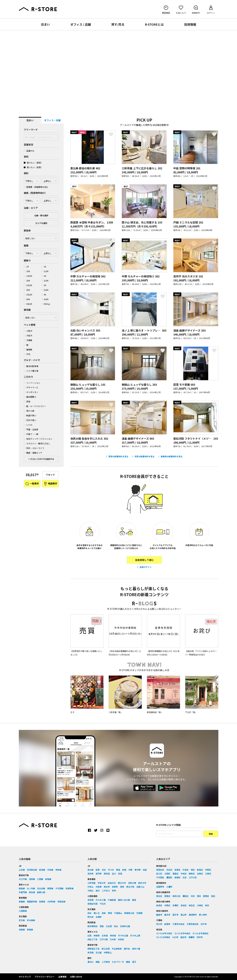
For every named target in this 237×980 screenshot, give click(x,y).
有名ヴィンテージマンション (38, 439)
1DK (27, 271)
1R (26, 267)
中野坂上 (108, 952)
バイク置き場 (31, 371)
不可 (27, 354)
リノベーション (32, 383)
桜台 (116, 926)
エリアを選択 (41, 223)
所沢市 (200, 937)
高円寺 (99, 874)
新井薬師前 (92, 926)
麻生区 (192, 905)
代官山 (90, 887)
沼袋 (102, 926)
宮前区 (184, 905)
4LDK (45, 299)
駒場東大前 (129, 913)
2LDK (45, 281)
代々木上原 (135, 935)
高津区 (159, 905)
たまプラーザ (118, 962)
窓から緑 (29, 411)
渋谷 (104, 870)
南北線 (32, 892)
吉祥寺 (90, 874)
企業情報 (62, 977)
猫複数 (28, 349)
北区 (185, 877)
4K (44, 294)
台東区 (200, 874)
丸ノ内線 (31, 888)
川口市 (175, 937)
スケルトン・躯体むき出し (37, 443)
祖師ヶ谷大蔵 (124, 900)
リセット (50, 475)
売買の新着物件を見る (145, 456)
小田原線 (23, 911)
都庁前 (127, 949)
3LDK (45, 290)
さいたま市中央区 (182, 933)
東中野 (138, 870)
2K (44, 276)
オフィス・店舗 (52, 120)
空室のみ (29, 151)
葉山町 (184, 915)
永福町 (99, 917)
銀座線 (22, 888)
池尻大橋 (132, 883)
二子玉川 (106, 890)
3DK (27, 290)
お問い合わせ (76, 977)
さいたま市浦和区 (200, 933)
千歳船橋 (112, 900)
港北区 (159, 896)
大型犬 (28, 335)
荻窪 (120, 874)
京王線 (22, 920)
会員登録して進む (144, 560)
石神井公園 (125, 926)
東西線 (50, 888)
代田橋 (139, 913)
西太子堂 (130, 887)
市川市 (159, 924)
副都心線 (41, 892)
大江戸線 (23, 879)
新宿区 (200, 870)
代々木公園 (123, 935)
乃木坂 (113, 939)
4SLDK (28, 304)
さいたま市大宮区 (164, 933)
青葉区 (167, 896)
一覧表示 (32, 484)
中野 (130, 870)
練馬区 (192, 874)
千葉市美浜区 (193, 924)
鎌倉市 (159, 915)
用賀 (122, 887)
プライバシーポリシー (45, 977)
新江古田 (106, 949)
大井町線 (51, 901)
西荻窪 (107, 874)
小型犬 (28, 331)
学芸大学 (102, 883)
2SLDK (28, 285)
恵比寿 (90, 870)
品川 (114, 874)
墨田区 (169, 877)
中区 (193, 896)
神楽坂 (97, 935)
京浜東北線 (32, 870)
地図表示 (50, 484)
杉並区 (186, 870)
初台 (89, 913)
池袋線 (22, 929)
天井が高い (30, 420)
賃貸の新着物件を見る (118, 456)
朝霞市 (192, 937)
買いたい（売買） (33, 167)
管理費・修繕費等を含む (36, 187)
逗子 (134, 962)
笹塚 (110, 913)
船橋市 (167, 924)
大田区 (167, 874)
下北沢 (103, 904)
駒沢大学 (142, 883)
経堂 (134, 900)
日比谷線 (41, 888)
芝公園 (99, 952)
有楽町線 (70, 888)
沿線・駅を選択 (41, 215)
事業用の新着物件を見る (172, 456)
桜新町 (115, 887)
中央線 (50, 870)
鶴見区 (186, 896)
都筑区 (206, 896)
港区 (193, 870)
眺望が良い (30, 415)
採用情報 (190, 24)
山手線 (22, 870)
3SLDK (28, 294)
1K (44, 267)
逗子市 (175, 915)
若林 (114, 890)
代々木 (111, 870)
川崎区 (200, 905)
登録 (211, 834)
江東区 (208, 874)
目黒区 (177, 870)
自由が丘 (112, 883)
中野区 (208, 870)
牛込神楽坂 (117, 949)
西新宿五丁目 (93, 949)
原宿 (118, 870)
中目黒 (99, 887)
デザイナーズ (31, 387)
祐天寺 (107, 887)
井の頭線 (31, 920)
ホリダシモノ (31, 392)
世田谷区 (160, 870)
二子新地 (106, 962)
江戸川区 (193, 877)
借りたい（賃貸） (33, 163)
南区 (213, 896)
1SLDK (28, 276)
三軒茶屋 (91, 883)
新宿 (124, 870)
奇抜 (27, 401)
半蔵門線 (23, 892)
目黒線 (42, 901)
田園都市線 (32, 901)
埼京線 (58, 870)
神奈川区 (176, 896)
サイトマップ (25, 977)
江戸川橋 (104, 939)
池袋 (145, 870)
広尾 (89, 935)
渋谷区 (169, 870)
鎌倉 (128, 962)
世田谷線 (61, 901)
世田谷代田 (92, 904)
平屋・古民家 (31, 429)
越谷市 (183, 937)
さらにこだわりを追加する (42, 459)
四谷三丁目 (92, 939)
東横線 (22, 901)
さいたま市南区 (163, 937)
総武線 (42, 870)
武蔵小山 (140, 887)
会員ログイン (146, 567)
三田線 (40, 879)
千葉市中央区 (178, 924)
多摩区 (175, 905)
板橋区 (177, 877)
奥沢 (98, 890)
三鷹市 (169, 887)
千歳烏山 (118, 913)
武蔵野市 (160, 887)
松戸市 (204, 924)
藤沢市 (167, 915)
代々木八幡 (101, 900)
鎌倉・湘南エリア (33, 453)
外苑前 (121, 939)
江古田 (109, 926)
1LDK (45, 271)
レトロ (28, 425)
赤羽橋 (90, 952)
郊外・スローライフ (34, 448)
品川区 (159, 874)
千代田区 (160, 877)
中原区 (167, 905)
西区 (199, 896)
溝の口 (90, 962)
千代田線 (59, 888)
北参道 (105, 935)
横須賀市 (193, 915)
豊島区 (175, 874)
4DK (27, 299)
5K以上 (46, 304)
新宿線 (48, 879)
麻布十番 (136, 949)
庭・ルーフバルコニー (35, 406)
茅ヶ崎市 (203, 915)
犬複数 (28, 340)
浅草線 (32, 879)
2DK (27, 281)
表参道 (113, 935)
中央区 (184, 874)
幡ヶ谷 (97, 913)
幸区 (207, 905)
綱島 (98, 962)
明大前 (90, 917)
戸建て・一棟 (31, 434)
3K (44, 285)
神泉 (104, 913)
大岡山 (90, 890)
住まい (45, 24)
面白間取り (30, 397)
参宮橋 (90, 900)
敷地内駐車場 (31, 366)
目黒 (98, 870)
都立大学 (122, 883)
